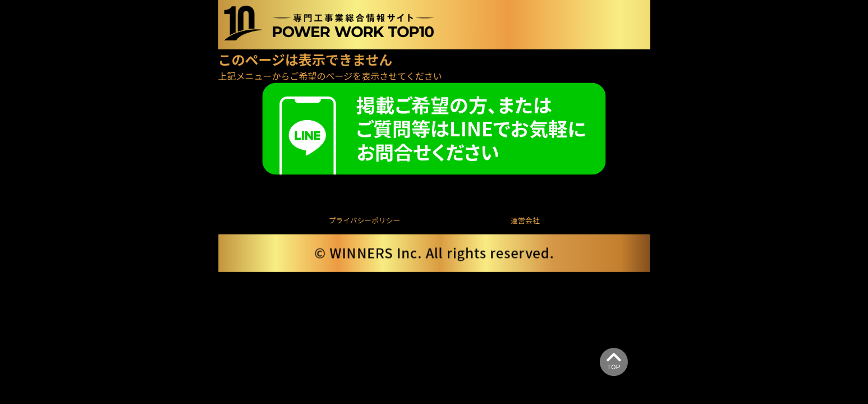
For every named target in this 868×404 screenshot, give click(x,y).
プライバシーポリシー (365, 220)
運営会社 (525, 220)
